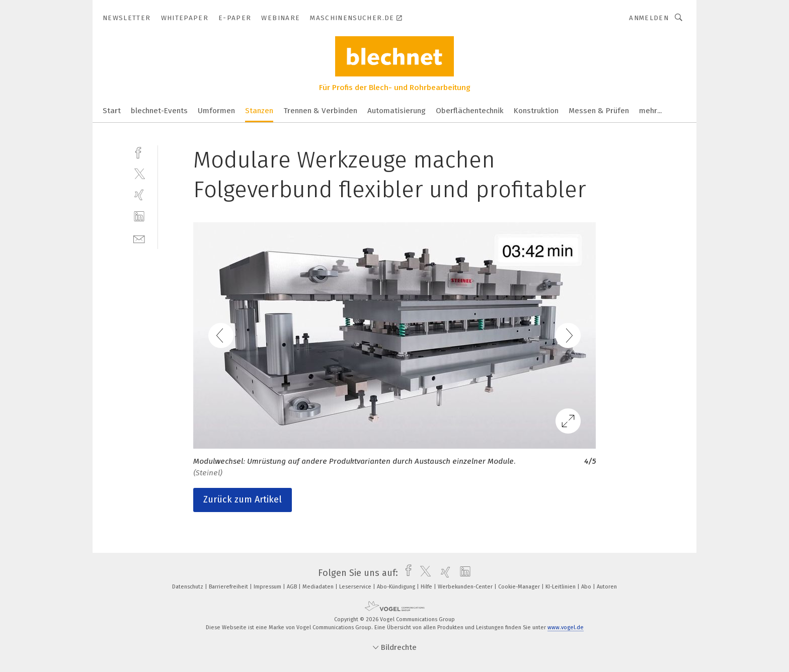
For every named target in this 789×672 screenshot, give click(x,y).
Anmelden (649, 18)
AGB (293, 587)
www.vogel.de (566, 627)
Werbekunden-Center (466, 587)
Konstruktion (536, 111)
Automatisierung (397, 111)
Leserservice (356, 587)
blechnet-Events (159, 111)
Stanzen (259, 111)
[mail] (139, 238)
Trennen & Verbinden (320, 111)
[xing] (139, 195)
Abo (587, 587)
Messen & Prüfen (599, 111)
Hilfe (427, 587)
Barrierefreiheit (229, 587)
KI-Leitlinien (561, 587)
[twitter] (139, 173)
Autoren (607, 587)
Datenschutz (188, 587)
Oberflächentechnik (470, 111)
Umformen (216, 111)
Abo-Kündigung (397, 587)
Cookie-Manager (520, 587)
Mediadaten (319, 587)
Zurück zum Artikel (243, 499)
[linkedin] (139, 217)
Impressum (268, 587)
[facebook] (139, 152)
